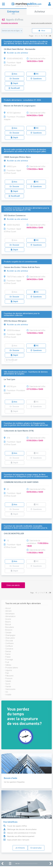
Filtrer (42, 31)
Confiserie (9, 643)
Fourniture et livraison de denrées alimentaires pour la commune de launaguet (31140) (26, 209)
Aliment (8, 611)
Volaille (8, 695)
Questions (36, 79)
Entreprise (13, 12)
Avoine (8, 619)
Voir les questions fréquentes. (14, 782)
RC (36, 74)
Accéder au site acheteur (16, 53)
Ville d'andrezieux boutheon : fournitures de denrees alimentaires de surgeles (26, 373)
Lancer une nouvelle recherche (41, 23)
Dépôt (14, 83)
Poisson (9, 678)
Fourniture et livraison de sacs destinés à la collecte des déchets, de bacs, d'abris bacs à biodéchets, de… (26, 43)
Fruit (7, 662)
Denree (8, 651)
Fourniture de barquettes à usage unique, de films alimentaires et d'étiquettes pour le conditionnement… (26, 476)
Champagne (10, 635)
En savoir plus (36, 848)
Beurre (8, 622)
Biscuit (8, 624)
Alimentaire (10, 614)
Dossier (15, 79)
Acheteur (40, 12)
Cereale (8, 633)
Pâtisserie (9, 676)
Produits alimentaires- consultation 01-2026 (22, 100)
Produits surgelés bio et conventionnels (21, 262)
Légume (9, 670)
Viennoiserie (10, 689)
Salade (8, 681)
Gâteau (8, 665)
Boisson (9, 630)
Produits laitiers (12, 668)
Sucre (8, 684)
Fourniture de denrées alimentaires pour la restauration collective (22, 314)
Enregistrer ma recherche (10, 23)
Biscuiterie (10, 627)
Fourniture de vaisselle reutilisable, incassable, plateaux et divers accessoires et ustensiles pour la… (26, 527)
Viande (8, 687)
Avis (15, 74)
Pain (7, 673)
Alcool (8, 608)
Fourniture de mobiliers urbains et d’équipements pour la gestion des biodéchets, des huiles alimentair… (26, 424)
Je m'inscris (20, 848)
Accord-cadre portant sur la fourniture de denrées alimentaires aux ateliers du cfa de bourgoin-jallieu (25, 151)
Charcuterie (10, 638)
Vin (7, 692)
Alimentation (10, 616)
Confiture (9, 646)
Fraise (8, 657)
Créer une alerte (13, 585)
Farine (8, 654)
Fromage (9, 660)
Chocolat (9, 641)
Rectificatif (14, 88)
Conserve (9, 649)
